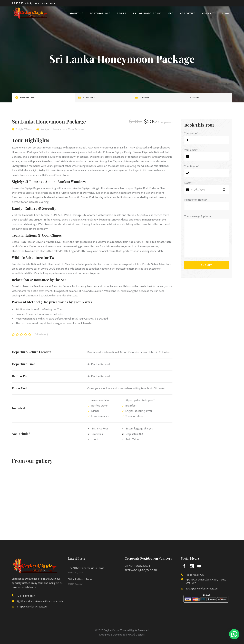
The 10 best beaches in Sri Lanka (86, 568)
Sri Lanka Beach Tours (80, 579)
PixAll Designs (137, 635)
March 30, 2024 (76, 572)
